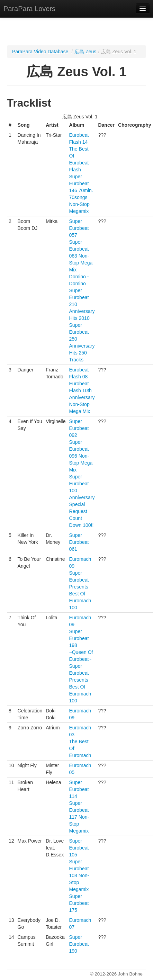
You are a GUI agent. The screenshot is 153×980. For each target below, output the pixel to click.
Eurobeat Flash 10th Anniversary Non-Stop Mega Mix (82, 397)
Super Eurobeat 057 (79, 228)
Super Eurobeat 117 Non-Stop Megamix (79, 817)
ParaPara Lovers (29, 9)
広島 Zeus (85, 52)
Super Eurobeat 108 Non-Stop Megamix (79, 875)
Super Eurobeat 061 (79, 542)
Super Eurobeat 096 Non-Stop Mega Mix (81, 456)
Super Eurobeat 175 (79, 903)
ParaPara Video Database (40, 52)
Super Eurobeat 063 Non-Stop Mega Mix (81, 256)
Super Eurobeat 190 (79, 944)
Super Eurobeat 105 (79, 848)
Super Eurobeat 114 (79, 789)
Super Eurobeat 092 (79, 428)
